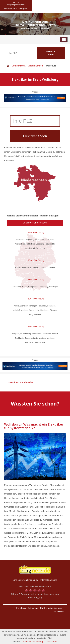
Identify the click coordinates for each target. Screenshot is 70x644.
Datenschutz (34, 608)
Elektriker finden (51, 53)
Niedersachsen (35, 66)
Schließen (52, 642)
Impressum (59, 611)
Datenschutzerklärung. (33, 642)
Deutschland (16, 66)
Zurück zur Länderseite (20, 382)
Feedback (21, 608)
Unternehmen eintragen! (35, 223)
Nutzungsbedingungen (52, 608)
